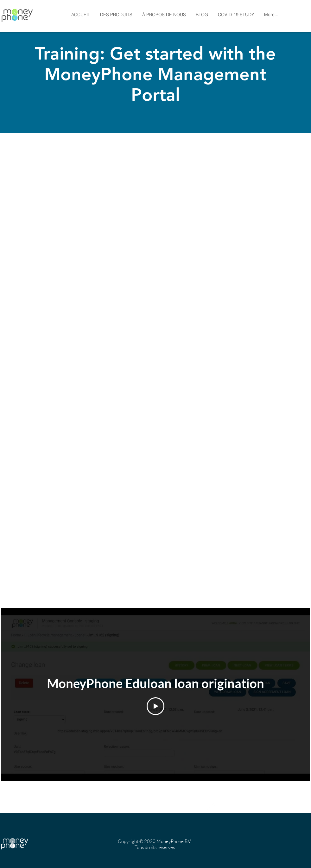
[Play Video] (155, 706)
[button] (164, 15)
